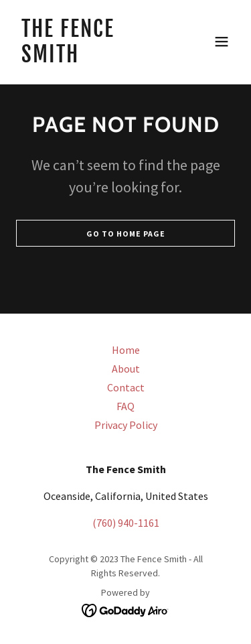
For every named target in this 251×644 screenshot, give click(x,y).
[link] (93, 58)
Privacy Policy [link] (126, 425)
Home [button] (126, 350)
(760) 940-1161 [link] (126, 523)
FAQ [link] (125, 406)
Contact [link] (126, 387)
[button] (222, 42)
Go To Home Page (126, 234)
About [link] (126, 369)
